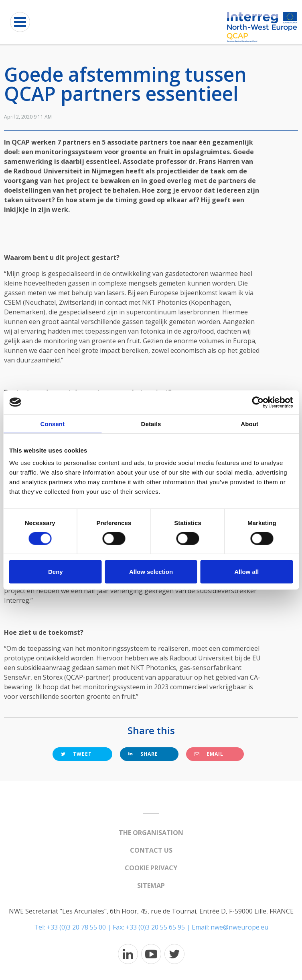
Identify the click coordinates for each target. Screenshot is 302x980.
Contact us (151, 850)
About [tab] (249, 424)
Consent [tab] (52, 424)
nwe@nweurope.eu (239, 927)
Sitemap (151, 885)
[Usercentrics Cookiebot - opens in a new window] (258, 402)
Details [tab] (151, 424)
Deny (56, 572)
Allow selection (151, 572)
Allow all (246, 572)
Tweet (76, 754)
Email (209, 754)
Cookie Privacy (151, 868)
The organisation (151, 833)
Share (143, 754)
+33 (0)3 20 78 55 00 (76, 927)
